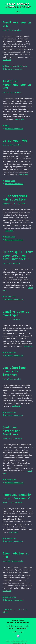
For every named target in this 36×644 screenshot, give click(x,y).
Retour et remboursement (18, 629)
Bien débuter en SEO (16, 555)
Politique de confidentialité (18, 623)
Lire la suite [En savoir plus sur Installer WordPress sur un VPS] (20, 119)
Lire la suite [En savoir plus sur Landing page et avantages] (28, 346)
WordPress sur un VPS (17, 24)
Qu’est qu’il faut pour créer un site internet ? (18, 256)
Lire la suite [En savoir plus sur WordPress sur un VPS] (7, 60)
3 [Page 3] (19, 610)
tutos (7, 126)
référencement (22, 66)
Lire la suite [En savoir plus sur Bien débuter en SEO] (7, 591)
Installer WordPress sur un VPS (17, 85)
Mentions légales (18, 620)
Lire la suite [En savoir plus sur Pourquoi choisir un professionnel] (13, 532)
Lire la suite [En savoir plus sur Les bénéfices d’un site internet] (16, 406)
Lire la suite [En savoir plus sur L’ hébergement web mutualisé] (9, 231)
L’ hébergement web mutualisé (15, 198)
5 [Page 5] (24, 610)
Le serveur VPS (15, 141)
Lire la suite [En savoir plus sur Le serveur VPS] (24, 175)
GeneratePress (22, 643)
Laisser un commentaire (14, 69)
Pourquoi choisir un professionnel (17, 497)
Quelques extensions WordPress (11, 431)
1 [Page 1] (14, 610)
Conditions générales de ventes (18, 626)
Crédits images (18, 632)
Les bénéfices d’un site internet (14, 371)
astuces (8, 297)
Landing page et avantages (16, 313)
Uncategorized (11, 353)
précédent (7, 610)
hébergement (10, 66)
